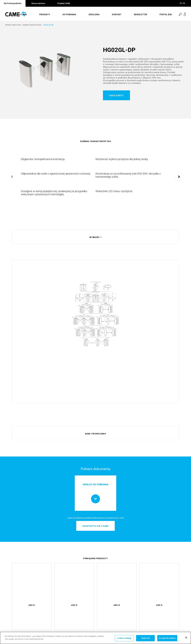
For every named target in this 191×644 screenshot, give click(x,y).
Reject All (145, 638)
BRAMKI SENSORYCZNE (32, 25)
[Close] (186, 638)
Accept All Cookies (167, 638)
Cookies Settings (124, 638)
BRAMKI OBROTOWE (13, 25)
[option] (48, 71)
